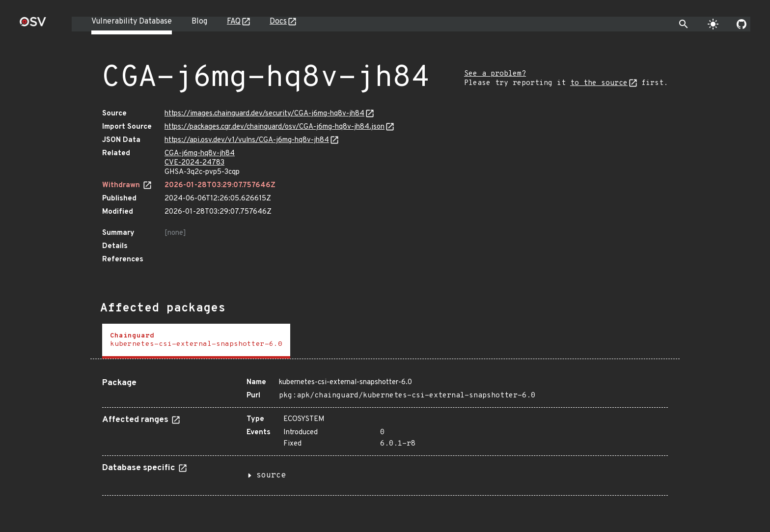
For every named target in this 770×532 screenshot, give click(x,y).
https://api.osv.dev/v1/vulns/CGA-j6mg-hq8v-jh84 (247, 140)
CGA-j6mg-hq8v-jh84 (200, 154)
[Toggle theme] (713, 24)
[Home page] (33, 25)
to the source (599, 83)
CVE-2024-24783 (194, 163)
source (271, 476)
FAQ (234, 22)
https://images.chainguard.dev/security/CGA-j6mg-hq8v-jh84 (264, 114)
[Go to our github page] (742, 24)
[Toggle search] (684, 24)
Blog (199, 22)
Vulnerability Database (132, 22)
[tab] (196, 341)
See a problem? (495, 74)
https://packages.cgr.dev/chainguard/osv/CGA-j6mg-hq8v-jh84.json (275, 127)
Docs (278, 22)
